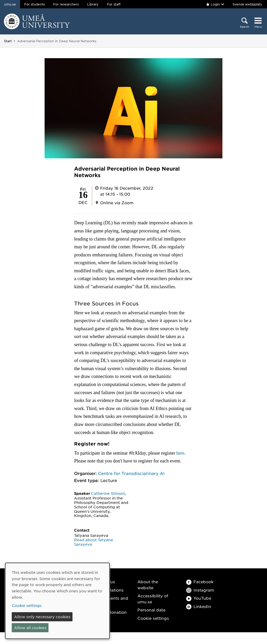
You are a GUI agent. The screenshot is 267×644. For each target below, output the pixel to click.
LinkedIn (199, 606)
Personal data (151, 610)
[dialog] (57, 601)
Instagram (200, 590)
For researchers (66, 4)
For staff (114, 4)
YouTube (199, 598)
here (180, 453)
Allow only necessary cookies (42, 617)
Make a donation (110, 612)
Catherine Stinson (108, 493)
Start (8, 41)
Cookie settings (153, 618)
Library (93, 4)
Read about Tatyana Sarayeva (93, 542)
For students (35, 4)
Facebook (200, 582)
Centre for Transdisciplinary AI (131, 473)
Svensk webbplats (247, 4)
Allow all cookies (30, 628)
